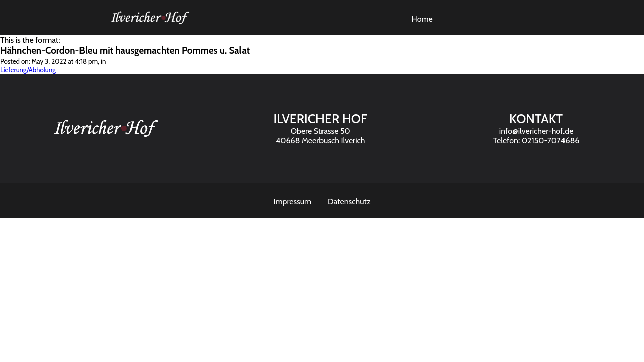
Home (422, 19)
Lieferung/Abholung (28, 70)
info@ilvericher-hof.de (536, 131)
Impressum (293, 201)
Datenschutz (349, 201)
